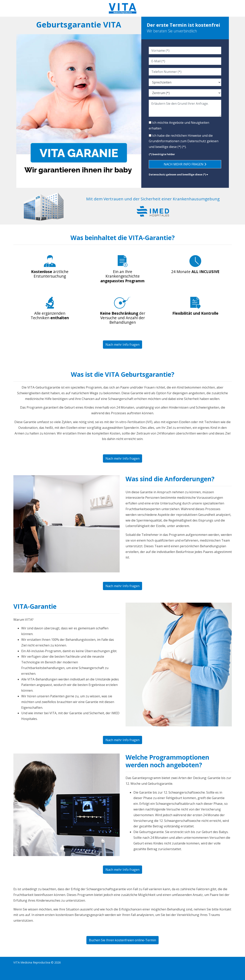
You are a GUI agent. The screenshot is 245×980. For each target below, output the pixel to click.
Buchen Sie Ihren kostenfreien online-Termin (122, 940)
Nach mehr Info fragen (185, 164)
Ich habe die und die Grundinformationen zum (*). (184, 141)
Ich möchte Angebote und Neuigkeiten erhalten (179, 125)
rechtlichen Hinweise (186, 136)
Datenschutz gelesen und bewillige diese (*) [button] (178, 174)
